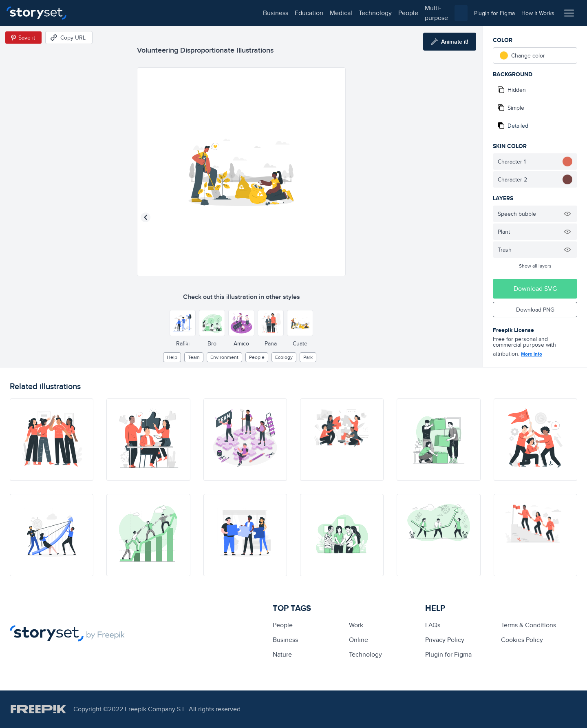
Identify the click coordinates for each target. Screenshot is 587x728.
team (194, 357)
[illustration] (52, 440)
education (126, 13)
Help (172, 357)
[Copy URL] (69, 38)
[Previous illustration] (146, 217)
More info (532, 354)
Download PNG (535, 310)
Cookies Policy (522, 640)
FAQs (433, 625)
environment (224, 357)
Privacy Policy (445, 640)
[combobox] (377, 13)
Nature (282, 654)
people (225, 13)
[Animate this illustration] (450, 42)
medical (158, 13)
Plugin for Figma (448, 654)
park (308, 357)
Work (356, 625)
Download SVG (535, 289)
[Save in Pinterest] (23, 38)
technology (192, 13)
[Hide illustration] (567, 214)
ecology (284, 357)
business (92, 13)
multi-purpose (261, 13)
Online (359, 640)
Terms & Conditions (529, 625)
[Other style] (183, 323)
